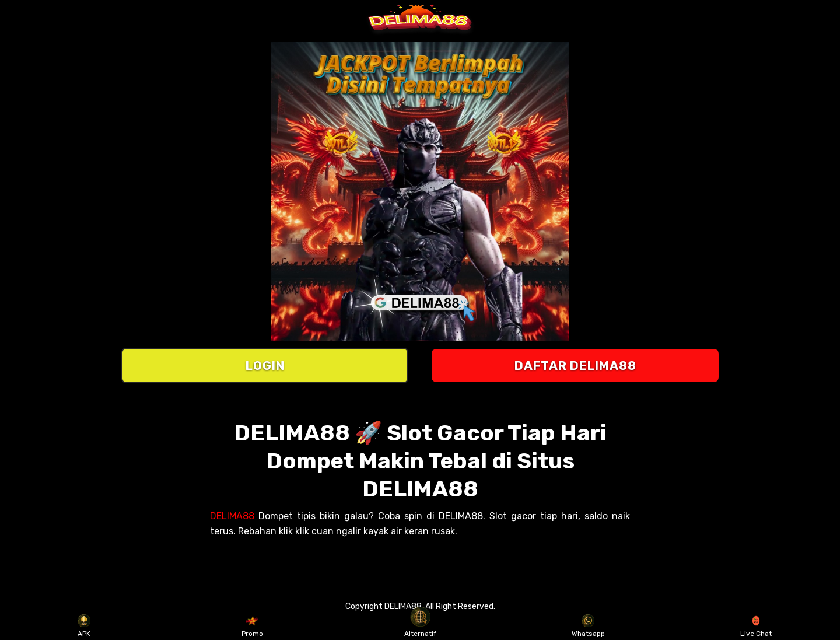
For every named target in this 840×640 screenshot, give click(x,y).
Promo (252, 626)
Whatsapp (588, 626)
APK (84, 626)
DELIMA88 (232, 516)
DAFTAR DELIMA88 (575, 366)
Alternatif (420, 626)
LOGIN (265, 366)
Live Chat (756, 626)
